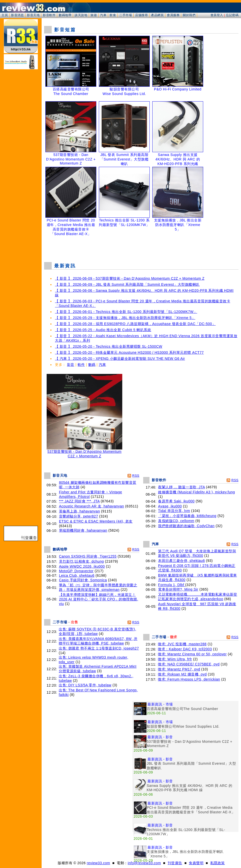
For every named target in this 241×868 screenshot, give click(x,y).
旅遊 (94, 15)
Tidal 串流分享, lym (174, 511)
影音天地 (33, 15)
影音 (71, 365)
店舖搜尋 (141, 15)
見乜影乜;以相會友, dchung (81, 561)
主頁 (5, 15)
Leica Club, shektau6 (77, 575)
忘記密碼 (232, 15)
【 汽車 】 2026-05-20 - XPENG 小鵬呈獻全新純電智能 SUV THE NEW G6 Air (120, 359)
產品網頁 (157, 15)
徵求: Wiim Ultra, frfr (175, 659)
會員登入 (217, 15)
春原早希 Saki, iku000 (176, 501)
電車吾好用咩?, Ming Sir (178, 589)
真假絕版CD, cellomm (176, 521)
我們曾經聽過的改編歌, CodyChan (186, 526)
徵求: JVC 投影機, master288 (182, 644)
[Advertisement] (141, 245)
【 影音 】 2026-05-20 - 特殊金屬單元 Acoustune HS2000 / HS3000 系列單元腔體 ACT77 (129, 352)
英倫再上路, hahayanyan (80, 511)
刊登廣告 (175, 863)
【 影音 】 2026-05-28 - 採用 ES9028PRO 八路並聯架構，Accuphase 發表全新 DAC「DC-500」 (135, 324)
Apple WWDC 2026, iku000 (82, 566)
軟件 (81, 365)
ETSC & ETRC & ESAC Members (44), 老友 (96, 521)
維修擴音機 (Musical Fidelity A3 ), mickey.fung (197, 492)
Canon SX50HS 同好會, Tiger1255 (88, 556)
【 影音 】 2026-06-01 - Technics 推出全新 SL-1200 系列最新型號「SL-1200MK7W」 (126, 312)
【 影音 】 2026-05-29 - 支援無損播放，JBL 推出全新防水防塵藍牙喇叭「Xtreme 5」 (125, 318)
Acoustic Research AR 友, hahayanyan (92, 506)
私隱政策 (218, 863)
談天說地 (81, 15)
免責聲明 (196, 863)
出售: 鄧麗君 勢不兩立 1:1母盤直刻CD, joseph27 (99, 648)
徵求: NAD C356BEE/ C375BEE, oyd (189, 664)
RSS (136, 476)
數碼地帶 (65, 15)
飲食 (113, 15)
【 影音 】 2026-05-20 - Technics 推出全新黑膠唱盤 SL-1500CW (109, 346)
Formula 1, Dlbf (172, 585)
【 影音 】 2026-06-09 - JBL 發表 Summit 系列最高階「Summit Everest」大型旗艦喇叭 (127, 284)
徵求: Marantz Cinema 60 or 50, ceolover (192, 654)
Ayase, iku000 (170, 506)
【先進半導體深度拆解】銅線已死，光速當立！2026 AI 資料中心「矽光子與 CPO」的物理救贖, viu (99, 599)
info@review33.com (144, 863)
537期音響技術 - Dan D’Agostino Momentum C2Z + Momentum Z (84, 452)
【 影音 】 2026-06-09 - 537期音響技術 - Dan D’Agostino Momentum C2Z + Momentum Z (130, 278)
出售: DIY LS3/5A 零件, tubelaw (85, 685)
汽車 (103, 15)
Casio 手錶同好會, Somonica (83, 580)
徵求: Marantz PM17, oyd (179, 669)
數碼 (92, 365)
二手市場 (126, 15)
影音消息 (17, 15)
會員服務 (173, 15)
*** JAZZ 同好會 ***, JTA (79, 501)
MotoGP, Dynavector (76, 571)
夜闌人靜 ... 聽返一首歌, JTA (182, 487)
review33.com (98, 863)
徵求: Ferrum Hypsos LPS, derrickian (189, 679)
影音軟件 (49, 15)
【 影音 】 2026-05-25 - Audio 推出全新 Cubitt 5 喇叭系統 (103, 330)
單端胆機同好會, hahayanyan (83, 530)
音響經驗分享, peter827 (79, 516)
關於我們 (189, 15)
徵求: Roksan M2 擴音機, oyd (182, 674)
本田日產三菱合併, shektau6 (182, 561)
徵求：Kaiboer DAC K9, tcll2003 (185, 649)
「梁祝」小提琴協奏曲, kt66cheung (187, 516)
